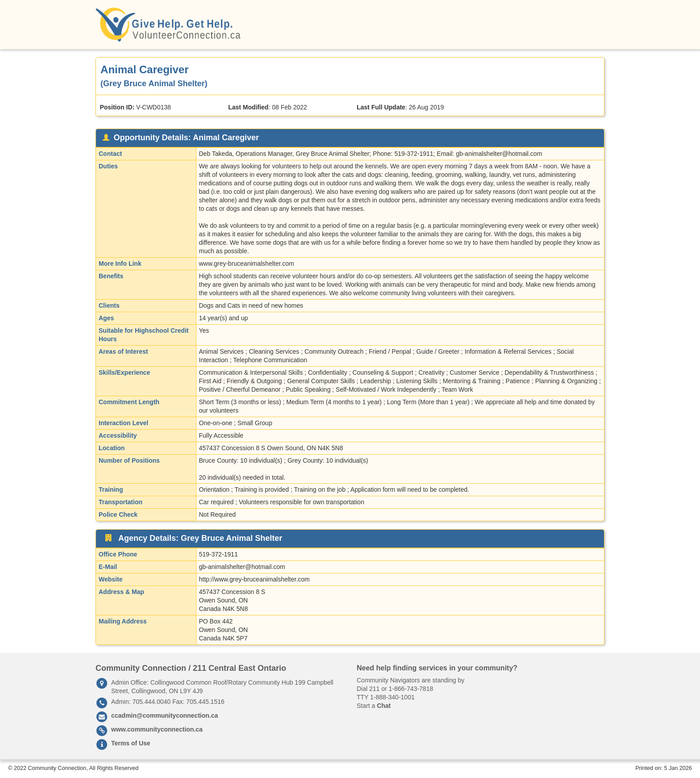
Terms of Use (131, 743)
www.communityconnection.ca (157, 729)
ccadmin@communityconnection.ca (165, 715)
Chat (384, 706)
